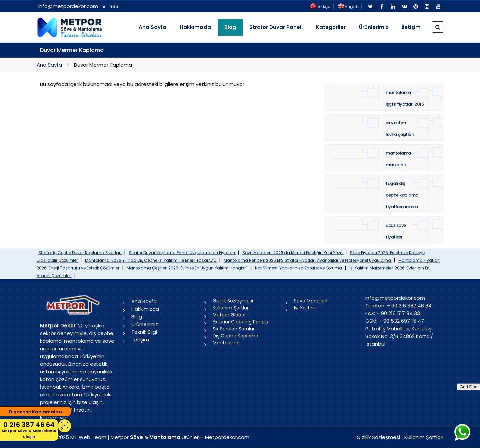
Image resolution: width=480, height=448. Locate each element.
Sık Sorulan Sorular (234, 329)
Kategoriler (331, 27)
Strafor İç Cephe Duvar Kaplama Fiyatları (80, 253)
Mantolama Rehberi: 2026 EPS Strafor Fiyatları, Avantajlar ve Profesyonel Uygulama (308, 260)
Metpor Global (229, 315)
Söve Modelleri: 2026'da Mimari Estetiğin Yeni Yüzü (293, 253)
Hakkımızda (195, 27)
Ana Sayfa (152, 27)
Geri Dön (468, 387)
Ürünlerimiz (374, 27)
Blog (137, 317)
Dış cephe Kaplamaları (35, 412)
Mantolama (226, 343)
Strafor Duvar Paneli (276, 27)
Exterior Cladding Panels (240, 322)
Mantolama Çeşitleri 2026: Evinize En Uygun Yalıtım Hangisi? (188, 268)
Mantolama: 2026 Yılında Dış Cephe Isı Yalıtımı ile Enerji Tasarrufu (151, 260)
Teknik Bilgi (144, 332)
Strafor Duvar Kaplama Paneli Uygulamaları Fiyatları (182, 253)
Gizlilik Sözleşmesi (233, 301)
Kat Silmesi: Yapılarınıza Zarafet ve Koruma (299, 268)
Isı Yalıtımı (305, 308)
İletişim (411, 27)
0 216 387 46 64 (29, 430)
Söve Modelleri (311, 301)
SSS (114, 6)
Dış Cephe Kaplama (235, 336)
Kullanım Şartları (231, 308)
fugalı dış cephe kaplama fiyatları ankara (402, 195)
